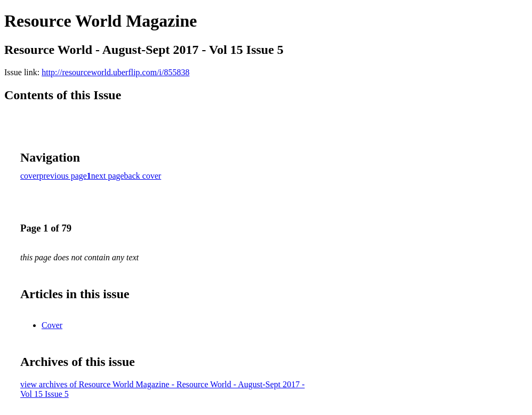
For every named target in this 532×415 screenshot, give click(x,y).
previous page (63, 176)
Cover (52, 325)
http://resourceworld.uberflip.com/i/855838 (115, 72)
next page (108, 176)
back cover (143, 176)
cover (30, 176)
